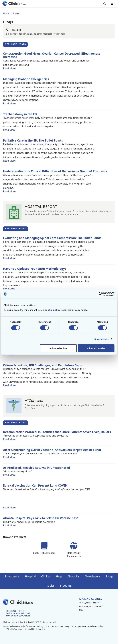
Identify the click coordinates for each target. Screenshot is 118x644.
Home (6, 13)
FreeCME (66, 586)
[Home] (15, 4)
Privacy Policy (43, 626)
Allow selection (58, 348)
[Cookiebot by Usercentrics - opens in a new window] (101, 294)
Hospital (30, 576)
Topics (50, 586)
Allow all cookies (96, 348)
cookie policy (53, 310)
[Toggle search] (104, 4)
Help (59, 576)
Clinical (46, 576)
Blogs (109, 576)
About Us (73, 576)
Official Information (14, 629)
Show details (101, 339)
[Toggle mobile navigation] (112, 4)
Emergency (12, 576)
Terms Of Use (57, 626)
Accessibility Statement (35, 629)
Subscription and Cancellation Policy (87, 626)
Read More (9, 68)
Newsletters (93, 576)
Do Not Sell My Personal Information (19, 626)
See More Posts (16, 45)
